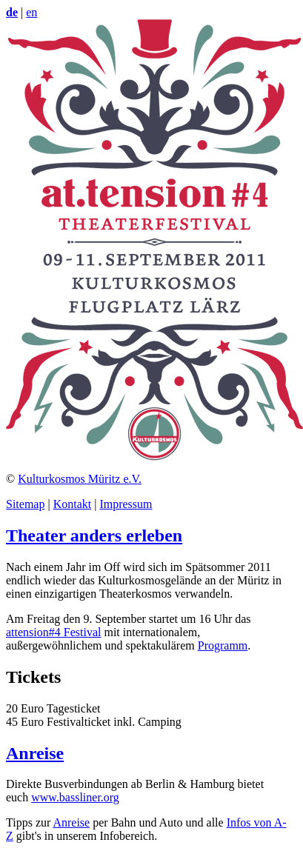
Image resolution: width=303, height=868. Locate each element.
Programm (223, 645)
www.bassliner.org (75, 797)
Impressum (126, 504)
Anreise (35, 753)
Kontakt (73, 504)
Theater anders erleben (94, 535)
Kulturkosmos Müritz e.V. (80, 479)
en (31, 12)
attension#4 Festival (53, 632)
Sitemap (25, 504)
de (12, 12)
